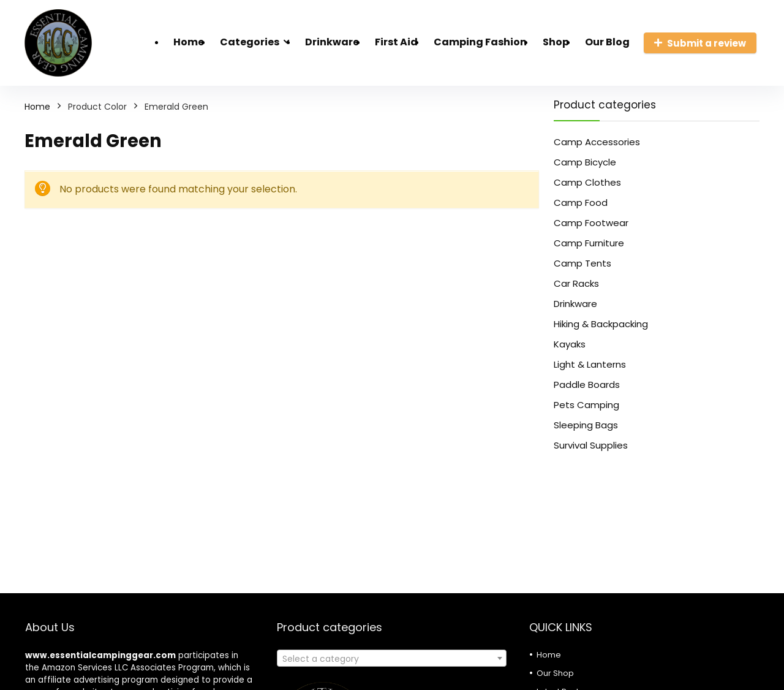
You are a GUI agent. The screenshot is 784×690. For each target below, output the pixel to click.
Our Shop (555, 673)
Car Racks (576, 283)
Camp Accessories (597, 142)
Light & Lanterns (590, 364)
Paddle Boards (587, 385)
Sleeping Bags (586, 425)
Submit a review (700, 43)
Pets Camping (586, 405)
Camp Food (581, 203)
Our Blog (607, 42)
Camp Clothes (587, 182)
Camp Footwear (591, 223)
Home (189, 42)
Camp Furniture (589, 243)
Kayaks (570, 344)
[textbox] (392, 659)
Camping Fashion (480, 42)
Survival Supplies (591, 445)
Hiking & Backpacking (601, 324)
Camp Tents (582, 263)
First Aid (396, 42)
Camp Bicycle (585, 162)
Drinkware (332, 42)
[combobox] (392, 658)
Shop (556, 42)
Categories (250, 42)
